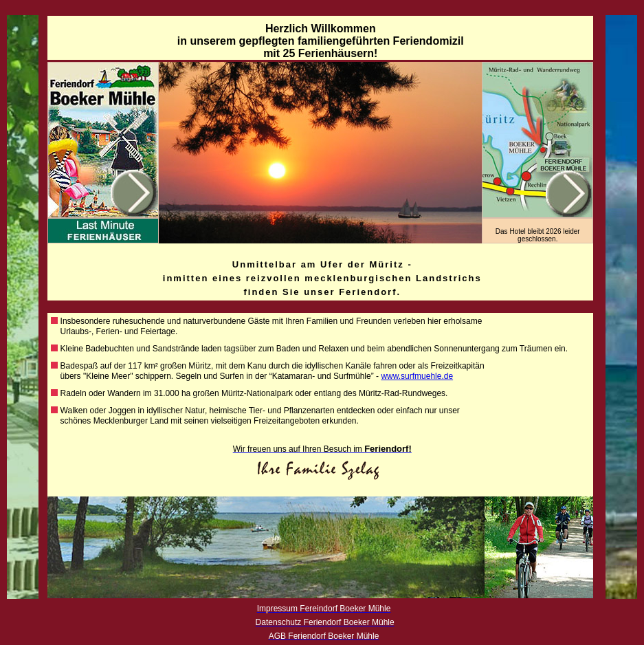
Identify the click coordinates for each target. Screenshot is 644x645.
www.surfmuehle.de (417, 376)
